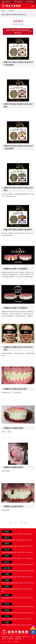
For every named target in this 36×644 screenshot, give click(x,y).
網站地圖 (16, 642)
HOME (3, 11)
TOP (33, 637)
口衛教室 (7, 2)
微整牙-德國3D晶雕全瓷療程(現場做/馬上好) (18, 31)
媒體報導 (31, 2)
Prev (11, 523)
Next (25, 523)
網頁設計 (4, 642)
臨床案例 (11, 11)
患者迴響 (19, 2)
